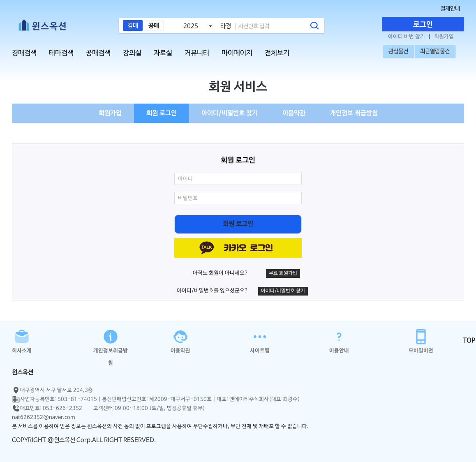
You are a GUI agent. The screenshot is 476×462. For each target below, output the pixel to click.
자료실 (163, 53)
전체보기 (277, 53)
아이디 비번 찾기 (407, 37)
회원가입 (444, 37)
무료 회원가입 (283, 273)
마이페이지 (237, 53)
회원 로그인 (162, 113)
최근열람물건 (435, 51)
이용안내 (339, 341)
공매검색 (98, 53)
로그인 (423, 25)
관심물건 (398, 51)
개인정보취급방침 (111, 341)
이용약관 (294, 113)
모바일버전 (421, 341)
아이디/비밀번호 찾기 (230, 113)
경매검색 (24, 53)
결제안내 (450, 9)
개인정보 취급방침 (354, 113)
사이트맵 (260, 341)
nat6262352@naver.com (44, 417)
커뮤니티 (197, 53)
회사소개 (22, 341)
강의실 (132, 53)
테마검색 (61, 53)
